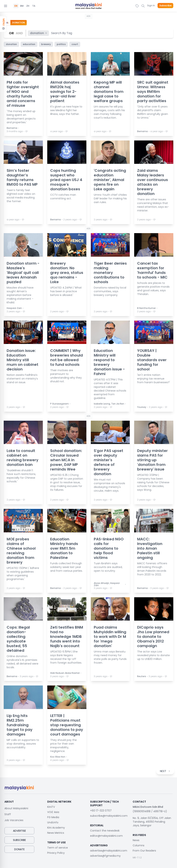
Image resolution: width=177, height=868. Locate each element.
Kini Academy (56, 828)
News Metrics (56, 833)
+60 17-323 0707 (101, 811)
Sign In (151, 5)
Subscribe (165, 6)
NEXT (165, 771)
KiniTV (51, 807)
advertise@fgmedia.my (105, 856)
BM (22, 6)
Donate (19, 849)
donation (39, 33)
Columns (139, 845)
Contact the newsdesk (105, 831)
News (136, 840)
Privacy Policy (56, 853)
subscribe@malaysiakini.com (109, 816)
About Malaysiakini (16, 808)
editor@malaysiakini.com (106, 836)
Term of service (58, 848)
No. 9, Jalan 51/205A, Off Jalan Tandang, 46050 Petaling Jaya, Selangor (152, 822)
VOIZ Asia (53, 812)
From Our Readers (144, 851)
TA (34, 6)
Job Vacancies (14, 820)
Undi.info (53, 822)
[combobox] (62, 33)
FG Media (53, 817)
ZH (28, 6)
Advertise (19, 831)
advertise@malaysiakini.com (109, 851)
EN (16, 6)
